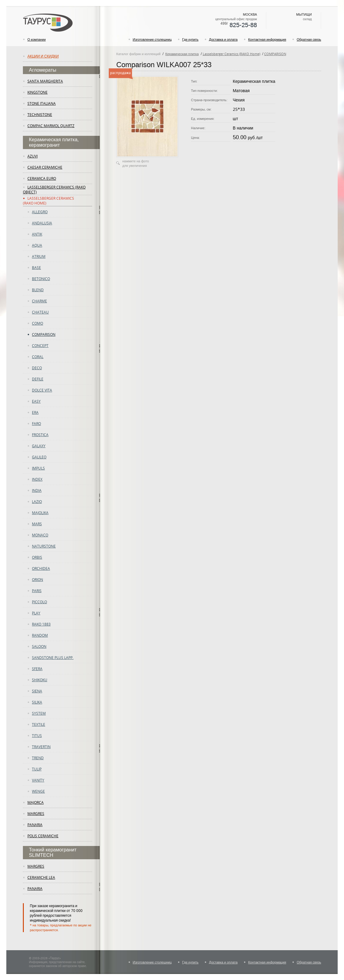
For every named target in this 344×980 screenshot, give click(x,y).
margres (36, 813)
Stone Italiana (42, 103)
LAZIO (37, 501)
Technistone (40, 114)
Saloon (39, 646)
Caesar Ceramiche (45, 167)
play (36, 613)
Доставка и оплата (223, 39)
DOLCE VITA (42, 390)
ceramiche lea (41, 877)
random (40, 635)
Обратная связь (309, 39)
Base (36, 267)
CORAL (38, 357)
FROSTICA (40, 435)
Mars (37, 524)
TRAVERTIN (41, 747)
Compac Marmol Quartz (51, 126)
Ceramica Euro (42, 178)
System (39, 713)
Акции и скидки (43, 56)
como (38, 323)
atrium (39, 256)
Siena (37, 691)
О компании (37, 39)
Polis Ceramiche (43, 836)
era (35, 412)
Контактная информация (267, 39)
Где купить (190, 39)
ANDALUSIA (42, 223)
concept (40, 345)
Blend (38, 290)
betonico (41, 279)
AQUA (37, 245)
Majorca (36, 802)
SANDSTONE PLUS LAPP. (53, 657)
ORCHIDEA (41, 568)
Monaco (40, 535)
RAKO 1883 (41, 624)
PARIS (37, 591)
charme (39, 301)
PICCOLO (39, 602)
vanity (38, 780)
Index (37, 479)
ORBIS (37, 557)
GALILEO (39, 457)
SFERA (37, 669)
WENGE (38, 791)
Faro (36, 423)
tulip (37, 769)
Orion (38, 579)
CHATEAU (40, 312)
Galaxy (39, 446)
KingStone (38, 92)
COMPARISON (44, 334)
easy (36, 401)
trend (38, 758)
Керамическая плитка (182, 54)
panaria (35, 825)
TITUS (37, 735)
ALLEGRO (40, 212)
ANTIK (37, 234)
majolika (40, 513)
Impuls (38, 468)
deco (37, 368)
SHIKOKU (40, 680)
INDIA (37, 490)
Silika (37, 702)
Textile (39, 724)
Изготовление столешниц (152, 39)
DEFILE (38, 379)
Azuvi (33, 156)
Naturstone (44, 546)
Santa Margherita (45, 81)
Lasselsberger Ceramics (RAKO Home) (231, 54)
